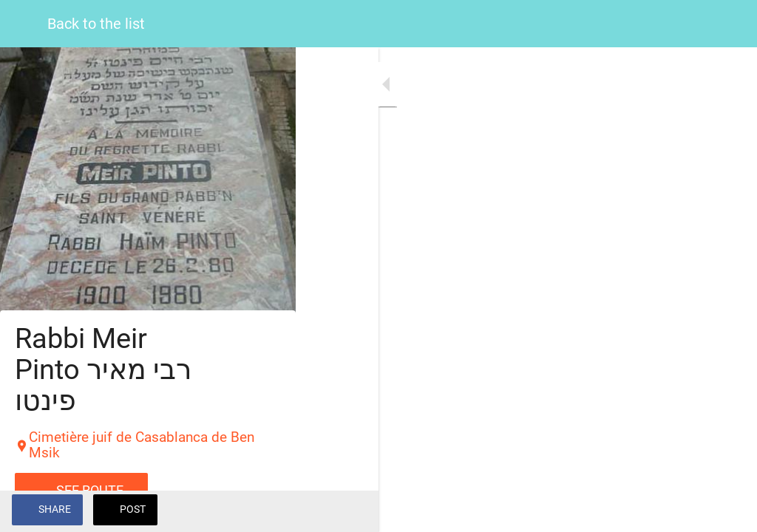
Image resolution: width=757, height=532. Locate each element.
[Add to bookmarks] (727, 511)
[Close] (24, 24)
